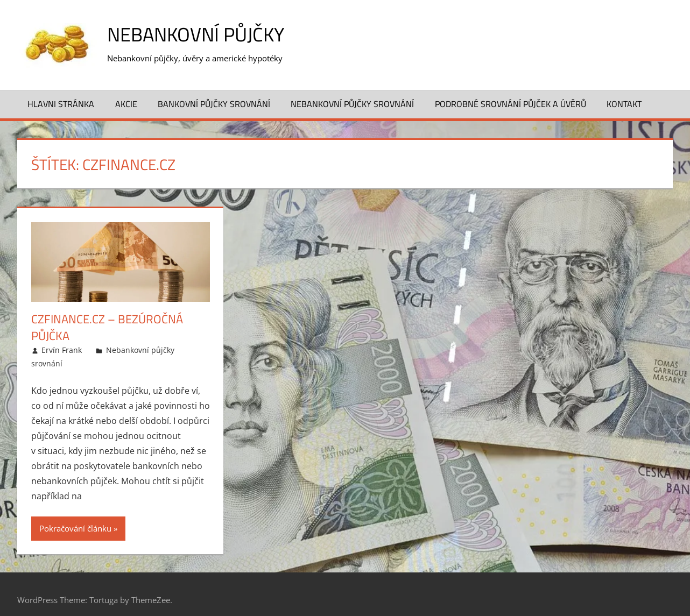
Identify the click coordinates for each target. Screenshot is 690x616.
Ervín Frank (62, 350)
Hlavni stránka (61, 104)
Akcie (126, 104)
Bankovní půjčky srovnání (214, 104)
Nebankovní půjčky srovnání (352, 104)
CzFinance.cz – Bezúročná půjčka (107, 327)
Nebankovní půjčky (196, 34)
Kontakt (624, 104)
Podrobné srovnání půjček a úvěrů (511, 104)
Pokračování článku (75, 528)
